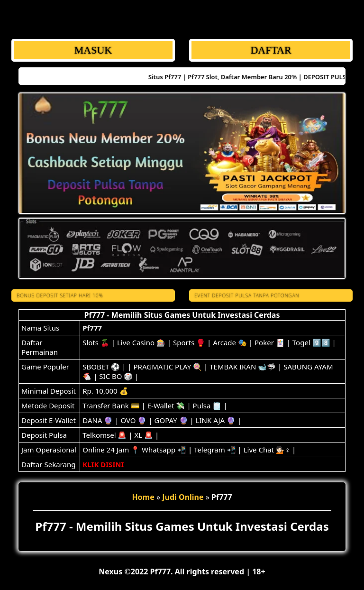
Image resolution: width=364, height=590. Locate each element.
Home (143, 497)
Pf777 (92, 328)
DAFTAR (271, 50)
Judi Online (183, 497)
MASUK (93, 50)
